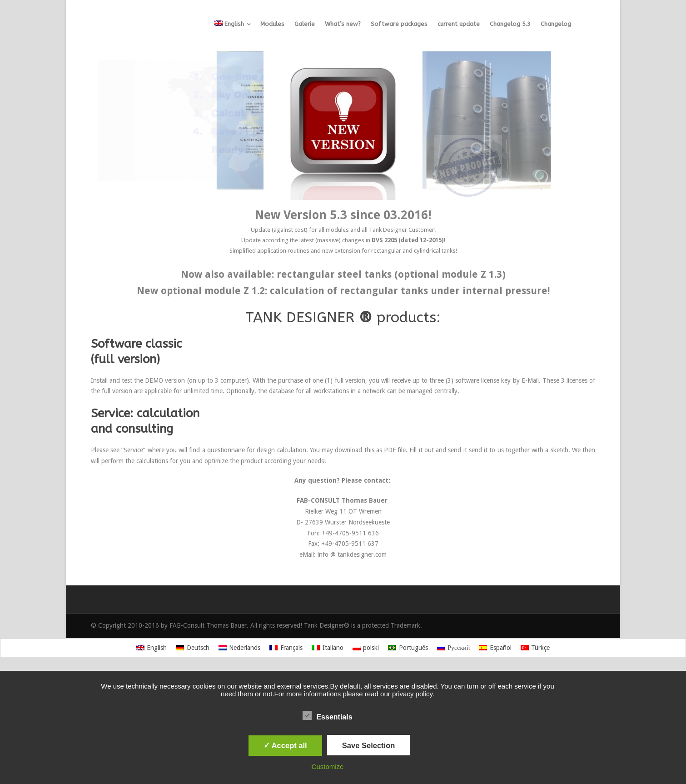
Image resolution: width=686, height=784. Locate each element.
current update (459, 24)
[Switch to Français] (286, 648)
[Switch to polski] (366, 648)
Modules (272, 24)
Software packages (399, 24)
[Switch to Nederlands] (240, 648)
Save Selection (368, 745)
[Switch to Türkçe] (535, 648)
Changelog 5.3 (510, 24)
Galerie (305, 24)
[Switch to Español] (495, 648)
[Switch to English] (152, 648)
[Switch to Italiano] (328, 648)
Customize (328, 767)
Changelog (556, 24)
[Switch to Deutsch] (193, 648)
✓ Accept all (285, 745)
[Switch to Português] (408, 648)
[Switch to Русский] (454, 648)
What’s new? (343, 24)
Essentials (327, 716)
